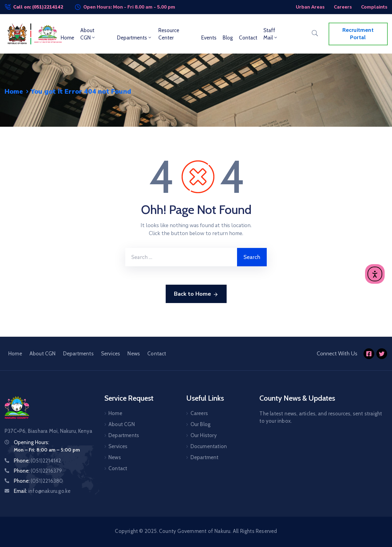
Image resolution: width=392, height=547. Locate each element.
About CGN (88, 34)
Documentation (209, 446)
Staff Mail (271, 34)
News (134, 354)
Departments (135, 38)
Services (111, 354)
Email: (42, 491)
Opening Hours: (31, 442)
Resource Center (169, 34)
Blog (228, 38)
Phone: (37, 461)
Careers (199, 413)
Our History (204, 435)
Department (205, 457)
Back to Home (196, 294)
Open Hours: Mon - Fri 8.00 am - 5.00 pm (129, 7)
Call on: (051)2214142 (38, 7)
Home (67, 38)
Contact (248, 38)
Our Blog (201, 424)
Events (209, 38)
